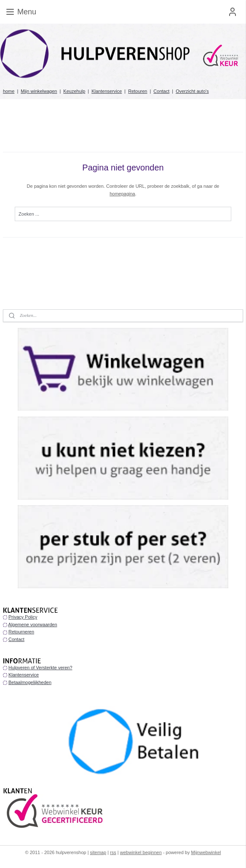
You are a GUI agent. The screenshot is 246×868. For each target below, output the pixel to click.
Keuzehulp (74, 91)
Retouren (138, 91)
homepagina (122, 193)
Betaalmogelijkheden (30, 682)
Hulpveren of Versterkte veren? (40, 668)
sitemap (98, 852)
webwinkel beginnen (141, 852)
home (9, 91)
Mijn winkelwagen (39, 91)
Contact (161, 91)
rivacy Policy (24, 617)
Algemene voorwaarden (32, 625)
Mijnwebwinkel (206, 852)
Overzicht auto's (192, 91)
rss (113, 852)
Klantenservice (107, 91)
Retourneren (21, 632)
